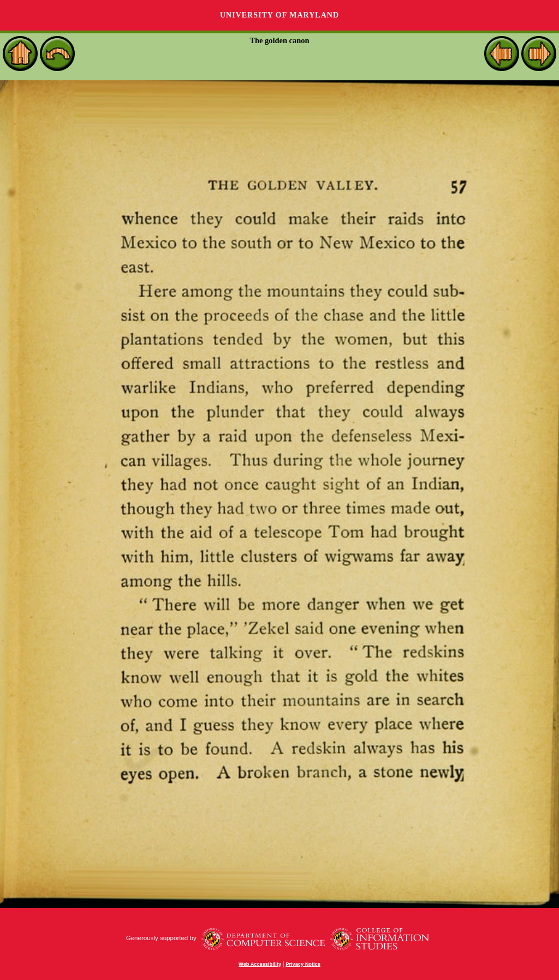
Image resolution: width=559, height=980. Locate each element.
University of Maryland (279, 15)
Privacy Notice (303, 964)
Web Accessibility (260, 964)
